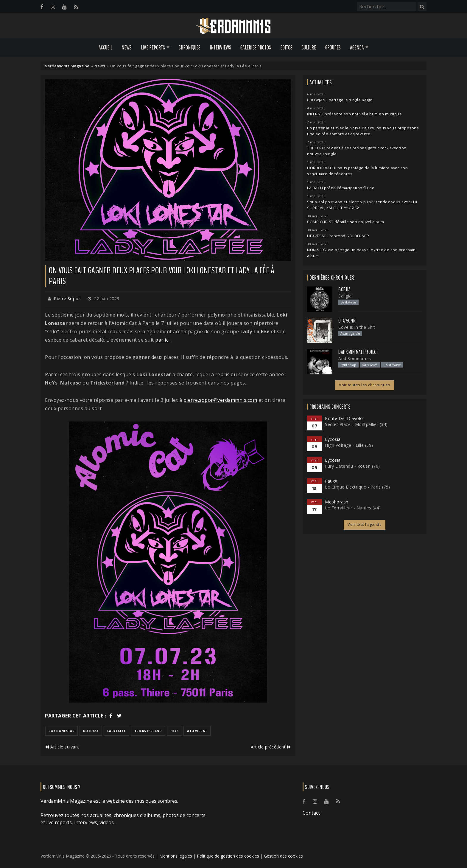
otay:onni (348, 321)
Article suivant (62, 747)
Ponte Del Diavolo (344, 418)
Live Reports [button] (153, 47)
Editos (286, 47)
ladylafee (117, 731)
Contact (311, 813)
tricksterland (148, 731)
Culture (309, 47)
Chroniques (190, 47)
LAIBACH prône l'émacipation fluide (341, 188)
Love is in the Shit (357, 327)
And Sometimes (355, 358)
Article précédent (271, 747)
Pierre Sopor (67, 299)
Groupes (333, 47)
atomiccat (197, 731)
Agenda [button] (357, 47)
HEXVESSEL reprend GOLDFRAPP (338, 236)
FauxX (331, 481)
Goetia (344, 289)
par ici (162, 340)
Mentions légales (176, 856)
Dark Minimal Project (358, 352)
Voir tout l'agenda (365, 524)
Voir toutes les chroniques (365, 385)
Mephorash (337, 502)
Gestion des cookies (283, 856)
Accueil (105, 47)
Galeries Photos (256, 47)
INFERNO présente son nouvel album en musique (354, 114)
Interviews (220, 47)
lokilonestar (62, 731)
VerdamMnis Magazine (67, 66)
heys (175, 731)
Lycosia (333, 439)
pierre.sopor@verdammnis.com (220, 400)
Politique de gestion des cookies (228, 856)
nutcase (91, 731)
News (127, 47)
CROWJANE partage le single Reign (340, 100)
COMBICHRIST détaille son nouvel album (346, 222)
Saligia (345, 296)
